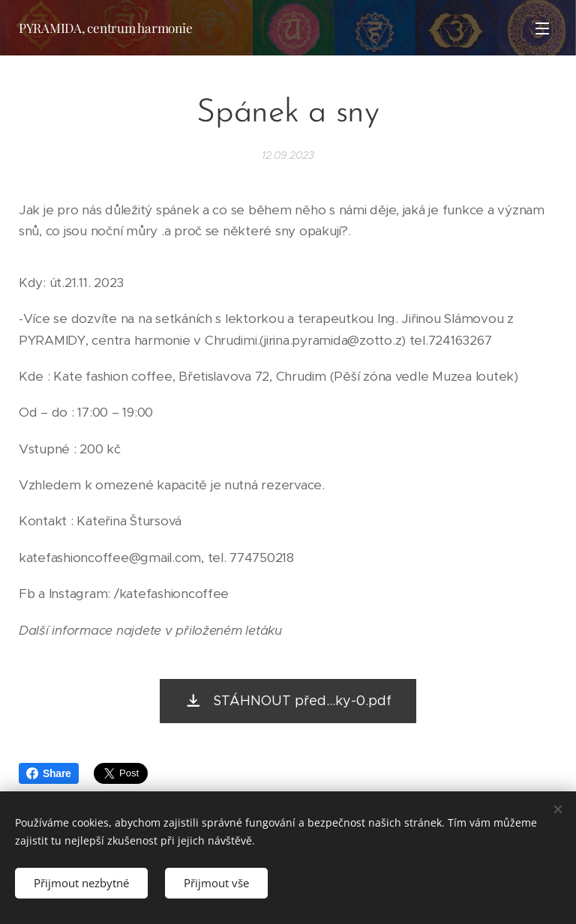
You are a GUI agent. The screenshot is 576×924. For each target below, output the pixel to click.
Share (49, 773)
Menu (542, 28)
